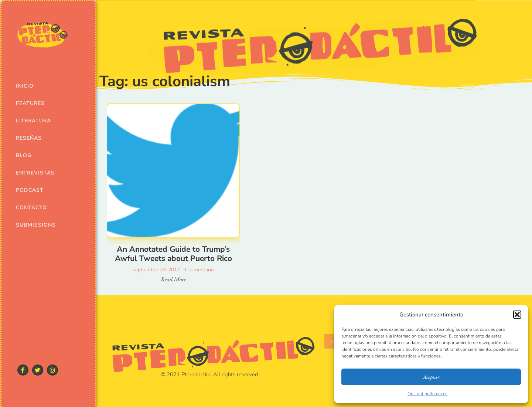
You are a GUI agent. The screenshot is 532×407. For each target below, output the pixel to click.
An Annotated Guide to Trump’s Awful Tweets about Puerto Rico (173, 254)
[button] (517, 315)
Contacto (31, 208)
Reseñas (29, 138)
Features (30, 103)
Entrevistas (35, 173)
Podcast (30, 190)
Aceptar (431, 377)
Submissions (35, 225)
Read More (173, 279)
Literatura (33, 121)
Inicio (25, 86)
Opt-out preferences (427, 394)
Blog (24, 155)
